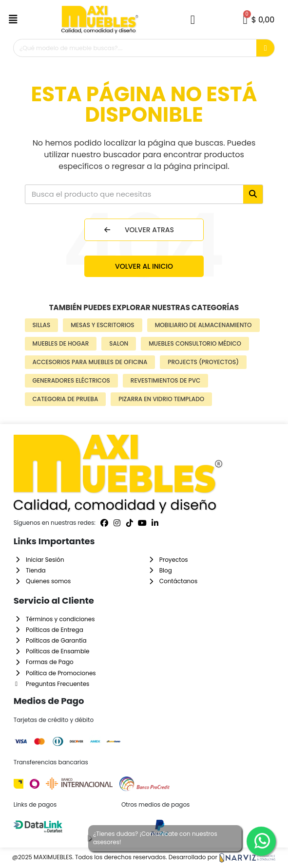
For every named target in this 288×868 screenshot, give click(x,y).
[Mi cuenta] (193, 20)
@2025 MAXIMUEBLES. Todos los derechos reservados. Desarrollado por (144, 857)
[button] (14, 19)
